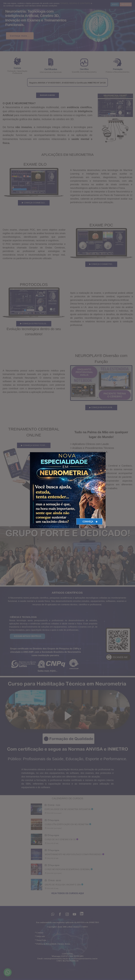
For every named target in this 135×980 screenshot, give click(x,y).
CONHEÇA (90, 522)
